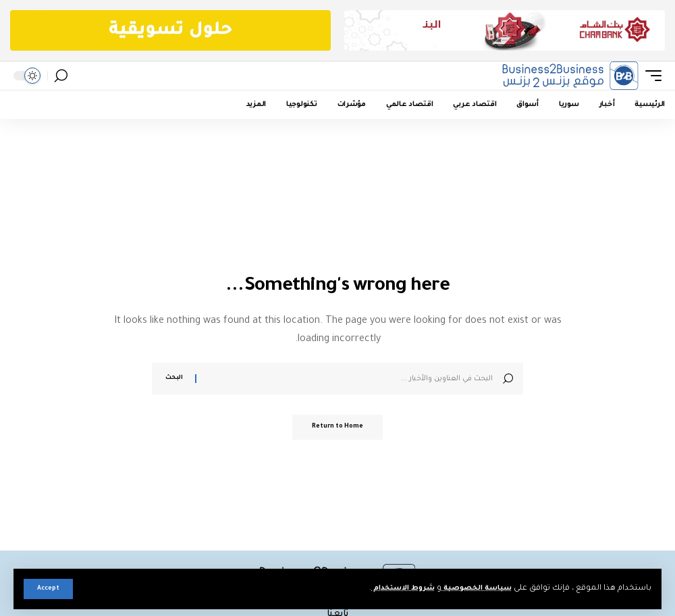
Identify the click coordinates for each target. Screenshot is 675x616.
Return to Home (337, 428)
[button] (48, 589)
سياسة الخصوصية (473, 589)
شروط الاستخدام (391, 589)
